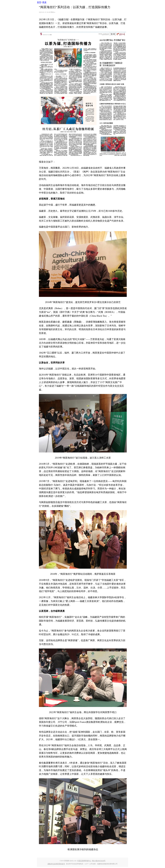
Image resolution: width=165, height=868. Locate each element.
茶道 (44, 2)
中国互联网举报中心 (84, 861)
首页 (39, 2)
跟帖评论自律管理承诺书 (56, 864)
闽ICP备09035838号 (99, 861)
